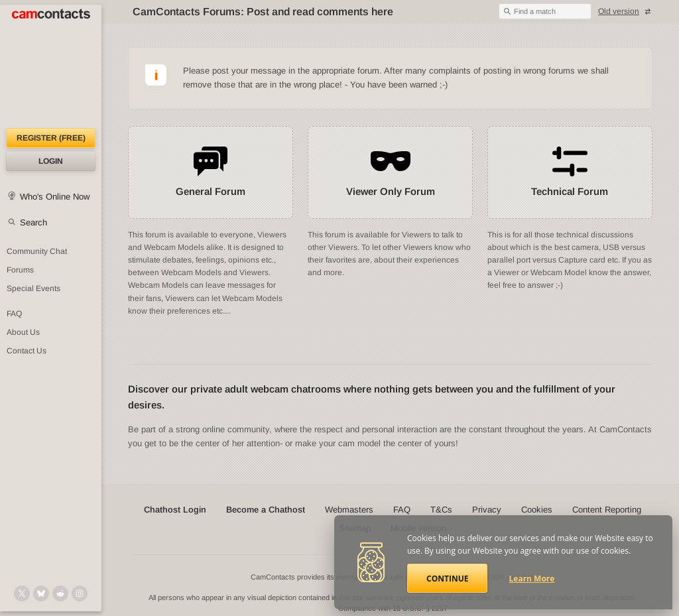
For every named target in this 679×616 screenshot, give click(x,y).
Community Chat (37, 251)
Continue (447, 579)
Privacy (487, 510)
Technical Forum (570, 191)
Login (51, 161)
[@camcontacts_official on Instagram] (80, 593)
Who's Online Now (55, 197)
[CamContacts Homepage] (51, 66)
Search (33, 222)
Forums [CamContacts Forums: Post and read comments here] (20, 270)
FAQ (402, 510)
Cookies (537, 510)
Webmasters (349, 510)
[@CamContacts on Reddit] (60, 593)
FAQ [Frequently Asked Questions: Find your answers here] (14, 314)
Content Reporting (607, 510)
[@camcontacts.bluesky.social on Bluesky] (41, 593)
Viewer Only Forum (391, 191)
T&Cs (441, 510)
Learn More (532, 579)
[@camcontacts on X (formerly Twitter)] (22, 593)
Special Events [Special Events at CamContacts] (33, 288)
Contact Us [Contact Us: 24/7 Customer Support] (27, 351)
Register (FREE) (51, 138)
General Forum (211, 191)
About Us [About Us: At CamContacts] (23, 332)
